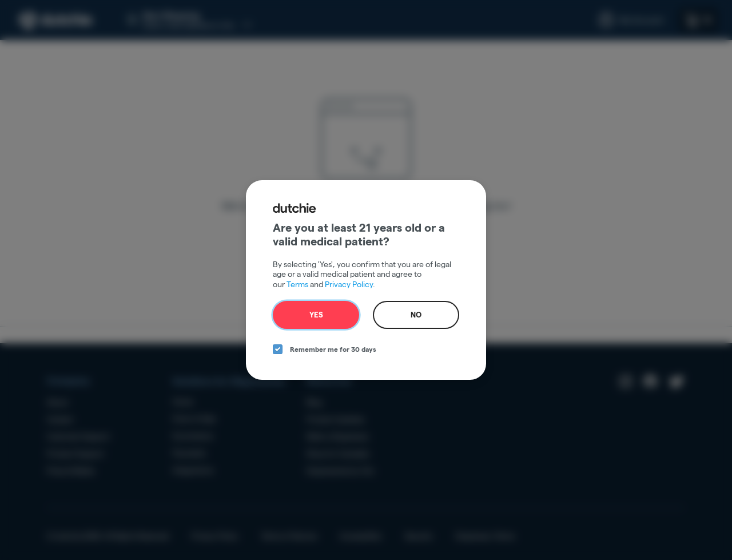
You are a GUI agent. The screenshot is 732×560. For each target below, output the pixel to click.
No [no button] (416, 315)
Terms (297, 284)
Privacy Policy (349, 284)
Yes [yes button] (316, 315)
